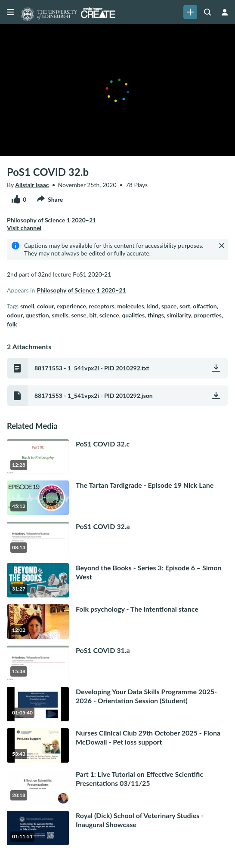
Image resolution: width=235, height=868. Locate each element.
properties (208, 315)
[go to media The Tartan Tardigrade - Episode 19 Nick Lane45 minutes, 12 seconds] (117, 498)
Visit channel (24, 228)
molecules (130, 306)
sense (79, 315)
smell (27, 306)
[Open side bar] (10, 12)
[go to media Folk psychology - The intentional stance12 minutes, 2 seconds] (117, 622)
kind (153, 306)
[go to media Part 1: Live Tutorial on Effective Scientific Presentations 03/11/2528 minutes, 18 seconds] (117, 787)
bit (93, 315)
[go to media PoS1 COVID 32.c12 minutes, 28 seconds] (117, 456)
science (109, 315)
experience (71, 306)
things (156, 315)
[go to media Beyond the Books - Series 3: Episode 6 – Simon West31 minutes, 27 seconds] (117, 580)
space (169, 306)
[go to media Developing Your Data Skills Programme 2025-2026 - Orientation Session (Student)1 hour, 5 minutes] (117, 704)
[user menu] (225, 12)
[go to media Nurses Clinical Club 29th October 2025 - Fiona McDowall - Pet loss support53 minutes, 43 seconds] (117, 745)
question (37, 315)
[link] (190, 12)
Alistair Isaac (32, 185)
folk (12, 324)
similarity (179, 315)
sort (185, 306)
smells (60, 315)
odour (15, 315)
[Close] (222, 246)
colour (45, 306)
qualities (133, 315)
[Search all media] (207, 12)
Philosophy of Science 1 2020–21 (81, 290)
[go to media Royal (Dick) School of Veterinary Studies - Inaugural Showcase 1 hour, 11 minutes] (117, 828)
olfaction (205, 306)
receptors (102, 306)
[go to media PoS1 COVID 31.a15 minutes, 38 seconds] (117, 663)
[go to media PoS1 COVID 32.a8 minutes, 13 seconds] (117, 539)
